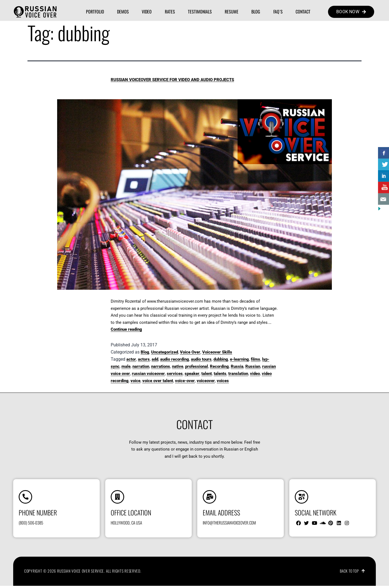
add (155, 359)
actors (144, 359)
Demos (123, 12)
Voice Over (190, 352)
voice (135, 381)
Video (147, 12)
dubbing (221, 359)
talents (220, 374)
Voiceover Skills (217, 352)
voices (223, 381)
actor (131, 359)
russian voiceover (148, 374)
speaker (192, 374)
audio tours (201, 359)
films (255, 359)
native (178, 366)
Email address (221, 514)
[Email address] (210, 498)
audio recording (175, 359)
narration (141, 366)
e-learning (239, 359)
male (126, 366)
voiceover (206, 381)
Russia (237, 366)
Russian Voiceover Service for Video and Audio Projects (172, 80)
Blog (256, 12)
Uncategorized (165, 352)
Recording (219, 366)
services (175, 374)
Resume (232, 12)
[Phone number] (26, 498)
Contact (303, 12)
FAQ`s (278, 12)
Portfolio (95, 12)
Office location (131, 514)
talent (207, 374)
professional (197, 366)
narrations (161, 366)
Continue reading (126, 329)
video (255, 374)
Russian (253, 366)
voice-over (185, 381)
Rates (170, 12)
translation (238, 374)
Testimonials (200, 12)
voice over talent (158, 381)
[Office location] (118, 498)
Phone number (38, 514)
